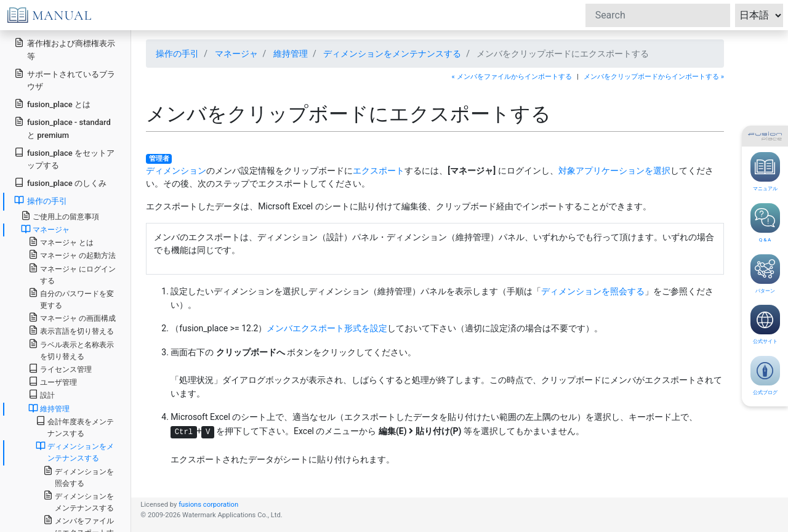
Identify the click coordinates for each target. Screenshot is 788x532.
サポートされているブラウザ (65, 80)
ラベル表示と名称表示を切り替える (71, 350)
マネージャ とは (61, 242)
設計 (42, 394)
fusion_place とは (52, 104)
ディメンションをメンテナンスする (392, 54)
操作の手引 (177, 54)
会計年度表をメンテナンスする (75, 427)
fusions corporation (208, 505)
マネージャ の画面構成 (72, 317)
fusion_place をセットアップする (64, 159)
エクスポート (379, 171)
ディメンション (176, 171)
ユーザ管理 (53, 381)
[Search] (658, 15)
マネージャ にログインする (72, 274)
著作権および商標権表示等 (65, 49)
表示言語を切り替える (71, 330)
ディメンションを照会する (593, 291)
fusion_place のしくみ (60, 183)
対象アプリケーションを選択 (614, 171)
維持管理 (291, 54)
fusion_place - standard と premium (62, 128)
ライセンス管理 (60, 369)
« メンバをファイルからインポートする (512, 77)
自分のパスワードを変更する (71, 299)
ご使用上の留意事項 (60, 216)
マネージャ (236, 54)
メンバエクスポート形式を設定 (327, 328)
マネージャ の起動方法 (72, 255)
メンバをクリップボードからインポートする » (654, 77)
